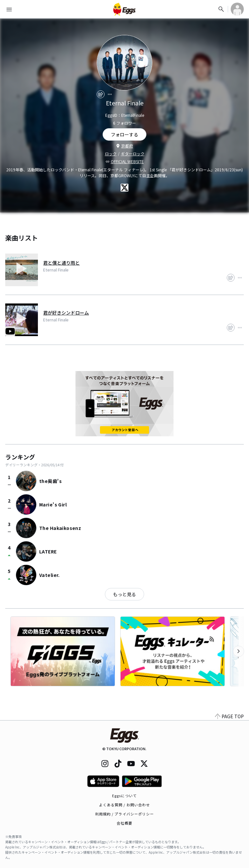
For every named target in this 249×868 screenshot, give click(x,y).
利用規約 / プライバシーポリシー (125, 814)
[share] (101, 94)
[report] (110, 94)
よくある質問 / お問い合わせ (125, 805)
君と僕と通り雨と (61, 263)
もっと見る (124, 594)
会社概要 (124, 823)
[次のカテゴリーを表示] (239, 651)
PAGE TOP (229, 716)
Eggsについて (124, 796)
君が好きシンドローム (66, 313)
